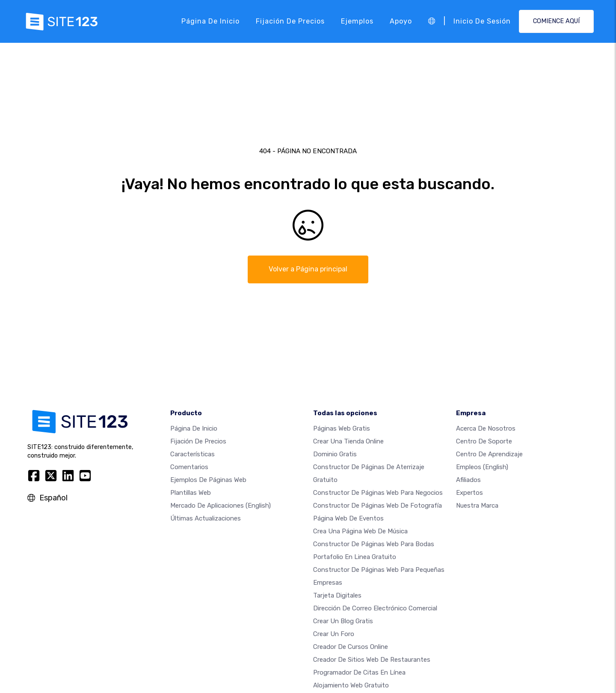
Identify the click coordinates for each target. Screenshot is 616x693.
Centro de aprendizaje (489, 454)
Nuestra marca (477, 506)
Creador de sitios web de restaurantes (372, 660)
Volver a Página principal (308, 269)
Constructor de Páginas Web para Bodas (374, 544)
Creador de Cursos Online (351, 647)
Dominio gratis (335, 454)
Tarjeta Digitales (337, 595)
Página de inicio (210, 21)
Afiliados (468, 480)
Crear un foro (334, 634)
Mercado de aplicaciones (221, 506)
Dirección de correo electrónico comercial (375, 608)
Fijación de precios (290, 21)
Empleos (482, 467)
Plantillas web (191, 493)
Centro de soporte (484, 441)
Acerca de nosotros (486, 428)
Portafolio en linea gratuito (355, 557)
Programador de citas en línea (359, 672)
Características (192, 454)
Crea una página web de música (360, 531)
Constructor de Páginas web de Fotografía (378, 506)
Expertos (469, 493)
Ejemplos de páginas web (208, 480)
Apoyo (401, 21)
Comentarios (189, 467)
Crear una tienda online (348, 441)
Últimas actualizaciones (206, 518)
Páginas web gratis (342, 428)
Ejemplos (357, 21)
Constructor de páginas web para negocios (378, 493)
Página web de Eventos (348, 518)
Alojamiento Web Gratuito (351, 685)
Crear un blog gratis (343, 621)
